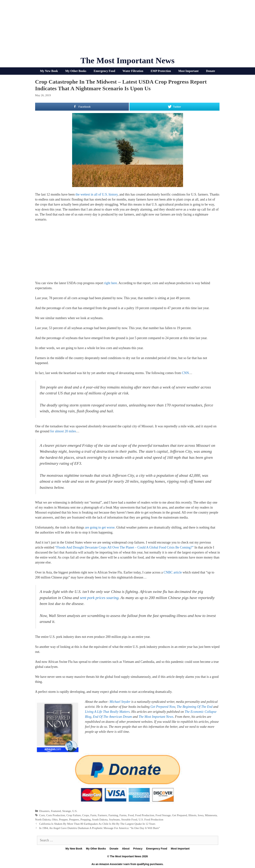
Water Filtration (133, 71)
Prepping (86, 819)
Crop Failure (74, 815)
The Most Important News (127, 60)
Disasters (44, 811)
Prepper (63, 819)
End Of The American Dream (113, 717)
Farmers (102, 815)
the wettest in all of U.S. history (97, 194)
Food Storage (163, 815)
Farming (113, 815)
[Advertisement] (128, 30)
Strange (67, 811)
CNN (185, 373)
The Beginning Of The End (195, 707)
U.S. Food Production (151, 819)
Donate (211, 71)
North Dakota (43, 819)
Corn (42, 815)
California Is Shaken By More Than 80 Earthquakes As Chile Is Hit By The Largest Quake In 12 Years (97, 824)
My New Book (49, 71)
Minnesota (211, 815)
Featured (56, 811)
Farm (93, 815)
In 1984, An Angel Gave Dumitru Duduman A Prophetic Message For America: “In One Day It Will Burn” (100, 828)
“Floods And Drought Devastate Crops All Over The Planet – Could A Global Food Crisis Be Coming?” (124, 547)
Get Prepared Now (163, 707)
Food (131, 815)
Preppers (74, 819)
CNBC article (173, 572)
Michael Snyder (120, 702)
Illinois (192, 815)
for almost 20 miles (63, 431)
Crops (86, 815)
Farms (123, 815)
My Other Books (76, 71)
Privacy (138, 849)
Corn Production (56, 815)
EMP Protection (161, 71)
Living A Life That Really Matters (107, 712)
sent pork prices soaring (99, 598)
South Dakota (100, 819)
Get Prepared (180, 815)
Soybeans (114, 819)
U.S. (75, 811)
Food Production (145, 815)
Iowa (201, 815)
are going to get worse (100, 527)
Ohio (55, 819)
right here (110, 283)
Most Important (188, 71)
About (126, 849)
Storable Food (129, 819)
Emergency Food (104, 71)
